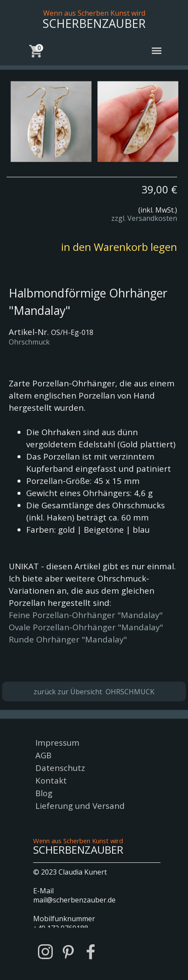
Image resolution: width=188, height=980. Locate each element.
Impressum (57, 742)
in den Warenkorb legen (119, 247)
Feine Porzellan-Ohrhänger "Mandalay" (86, 615)
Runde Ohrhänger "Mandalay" (68, 639)
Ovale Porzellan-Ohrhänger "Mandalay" (86, 627)
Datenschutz (60, 768)
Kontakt (51, 780)
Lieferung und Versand (80, 806)
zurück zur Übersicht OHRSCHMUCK (94, 692)
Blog (44, 793)
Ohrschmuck (29, 342)
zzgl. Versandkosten (144, 218)
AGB (43, 755)
